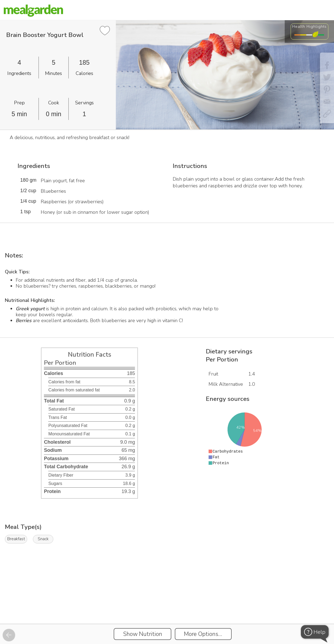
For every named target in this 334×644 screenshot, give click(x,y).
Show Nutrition (143, 634)
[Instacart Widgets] (167, 605)
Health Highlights (309, 26)
